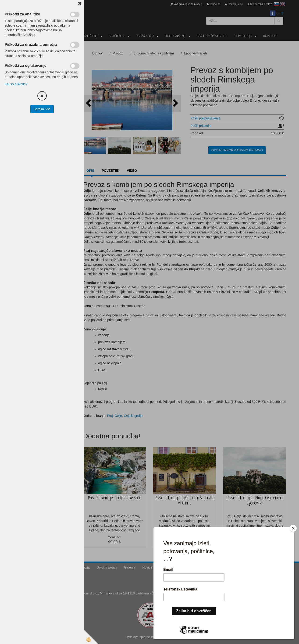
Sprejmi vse (42, 109)
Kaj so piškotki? (16, 84)
